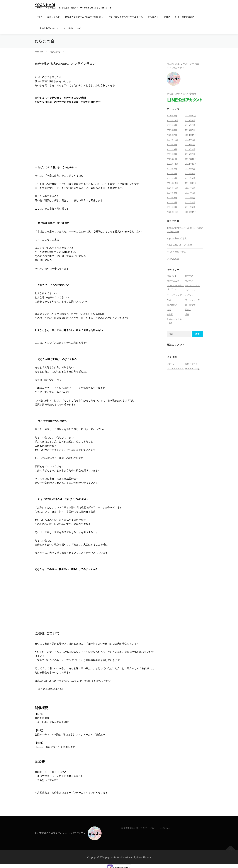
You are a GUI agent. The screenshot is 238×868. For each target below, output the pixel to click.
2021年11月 (191, 183)
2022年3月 (190, 173)
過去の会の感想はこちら (51, 689)
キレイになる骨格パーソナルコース (126, 17)
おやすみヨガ (173, 281)
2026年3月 (172, 116)
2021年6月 (172, 198)
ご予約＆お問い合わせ (48, 28)
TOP (40, 17)
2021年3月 (190, 202)
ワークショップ (192, 300)
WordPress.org (192, 368)
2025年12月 (191, 116)
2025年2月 (172, 135)
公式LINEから (42, 681)
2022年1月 (190, 178)
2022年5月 (190, 169)
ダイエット (190, 290)
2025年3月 (190, 130)
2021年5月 (190, 198)
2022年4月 (172, 173)
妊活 (169, 310)
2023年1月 (172, 159)
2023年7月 (190, 149)
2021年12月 (172, 183)
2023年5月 (172, 154)
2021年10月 (172, 188)
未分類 (170, 314)
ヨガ (169, 300)
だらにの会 (153, 17)
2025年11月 (172, 120)
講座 (187, 314)
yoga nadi (45, 5)
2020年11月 (191, 212)
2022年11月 (172, 164)
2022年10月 (191, 164)
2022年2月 (172, 178)
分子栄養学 (190, 305)
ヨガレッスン (54, 17)
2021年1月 (190, 207)
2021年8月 (172, 193)
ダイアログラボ (192, 285)
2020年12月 (172, 212)
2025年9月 (190, 120)
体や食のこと (173, 305)
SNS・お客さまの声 (185, 17)
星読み (188, 310)
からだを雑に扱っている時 (179, 245)
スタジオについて (72, 28)
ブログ (167, 17)
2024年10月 (172, 140)
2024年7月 (190, 144)
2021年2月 (172, 207)
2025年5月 (190, 125)
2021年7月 (190, 193)
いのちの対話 (173, 259)
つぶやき (189, 281)
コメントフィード (175, 368)
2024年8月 (172, 144)
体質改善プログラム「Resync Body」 (84, 17)
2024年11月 (191, 135)
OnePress (122, 857)
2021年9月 (190, 188)
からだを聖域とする (176, 252)
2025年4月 (172, 130)
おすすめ (189, 276)
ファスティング (174, 295)
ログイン (171, 364)
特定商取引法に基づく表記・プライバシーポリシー (146, 828)
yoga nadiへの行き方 (177, 238)
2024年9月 (190, 140)
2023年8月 (172, 149)
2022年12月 (191, 159)
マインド (189, 295)
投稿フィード (191, 364)
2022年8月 (172, 169)
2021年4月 (172, 202)
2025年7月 (172, 125)
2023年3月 (190, 154)
